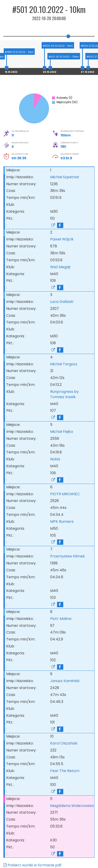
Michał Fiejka (62, 432)
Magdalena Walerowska (72, 806)
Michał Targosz (64, 364)
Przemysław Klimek (68, 556)
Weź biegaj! (61, 267)
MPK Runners (63, 522)
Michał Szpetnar (65, 177)
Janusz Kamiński (65, 681)
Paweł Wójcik (62, 239)
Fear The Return (66, 771)
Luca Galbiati (62, 302)
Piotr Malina (61, 619)
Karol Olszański (64, 743)
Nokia (56, 459)
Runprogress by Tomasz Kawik (64, 394)
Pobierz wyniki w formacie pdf (32, 865)
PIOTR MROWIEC (65, 494)
